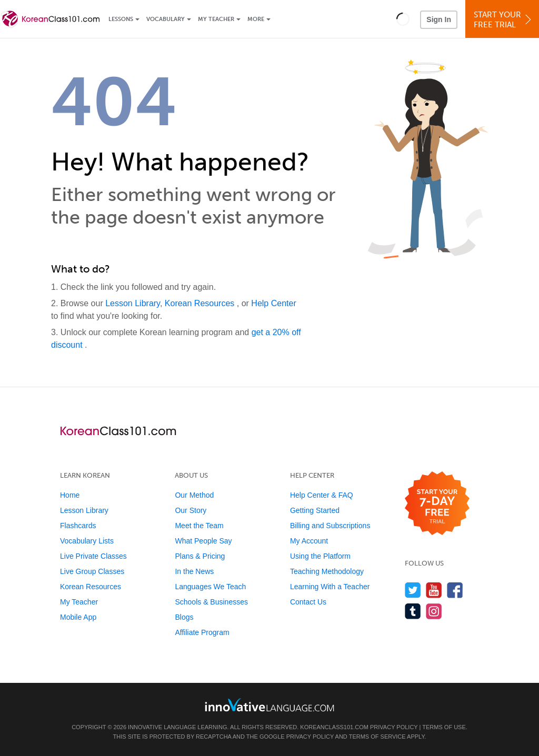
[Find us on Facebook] (455, 590)
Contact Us (308, 602)
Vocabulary (166, 19)
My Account (309, 541)
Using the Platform (320, 556)
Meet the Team (199, 526)
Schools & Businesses (211, 602)
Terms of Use (444, 727)
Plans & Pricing (200, 556)
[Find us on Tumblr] (413, 611)
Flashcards (78, 526)
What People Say (203, 541)
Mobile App (78, 617)
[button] (403, 19)
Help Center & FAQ (322, 495)
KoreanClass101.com (334, 727)
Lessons (121, 19)
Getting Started (315, 510)
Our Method (194, 495)
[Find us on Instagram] (434, 611)
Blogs (184, 617)
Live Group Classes (92, 571)
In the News (194, 571)
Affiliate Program (202, 632)
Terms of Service (377, 737)
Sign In (439, 19)
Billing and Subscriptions (330, 526)
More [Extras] (256, 19)
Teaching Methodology (327, 571)
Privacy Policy (394, 727)
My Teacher (216, 19)
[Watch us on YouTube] (434, 590)
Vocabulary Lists (87, 541)
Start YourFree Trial (504, 20)
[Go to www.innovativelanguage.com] (269, 705)
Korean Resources (201, 303)
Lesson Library (133, 303)
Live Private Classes (93, 556)
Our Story (191, 510)
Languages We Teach (210, 587)
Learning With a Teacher (330, 587)
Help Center (273, 303)
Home (70, 495)
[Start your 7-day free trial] (437, 504)
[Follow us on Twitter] (413, 590)
